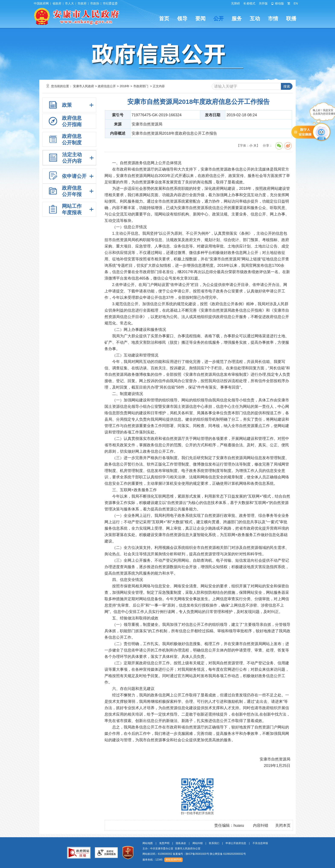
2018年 (124, 86)
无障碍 (235, 3)
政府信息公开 (107, 86)
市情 (273, 18)
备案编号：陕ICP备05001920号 (191, 854)
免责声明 (164, 843)
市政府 (82, 3)
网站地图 (148, 843)
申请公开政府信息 (236, 843)
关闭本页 (283, 825)
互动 (255, 18)
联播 (291, 18)
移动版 (278, 3)
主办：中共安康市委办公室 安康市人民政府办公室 (171, 849)
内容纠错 (261, 825)
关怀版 (263, 3)
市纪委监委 (110, 3)
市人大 (69, 3)
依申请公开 (74, 176)
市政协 (95, 3)
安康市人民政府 (84, 86)
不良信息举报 (260, 843)
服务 (237, 18)
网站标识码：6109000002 (194, 854)
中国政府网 (41, 3)
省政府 (57, 3)
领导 (182, 18)
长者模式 (249, 3)
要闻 (200, 18)
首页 (164, 18)
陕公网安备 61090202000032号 (228, 854)
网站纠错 (198, 843)
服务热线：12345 (152, 860)
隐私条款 (181, 843)
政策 (67, 105)
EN (296, 3)
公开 (219, 18)
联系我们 (214, 843)
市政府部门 (141, 86)
